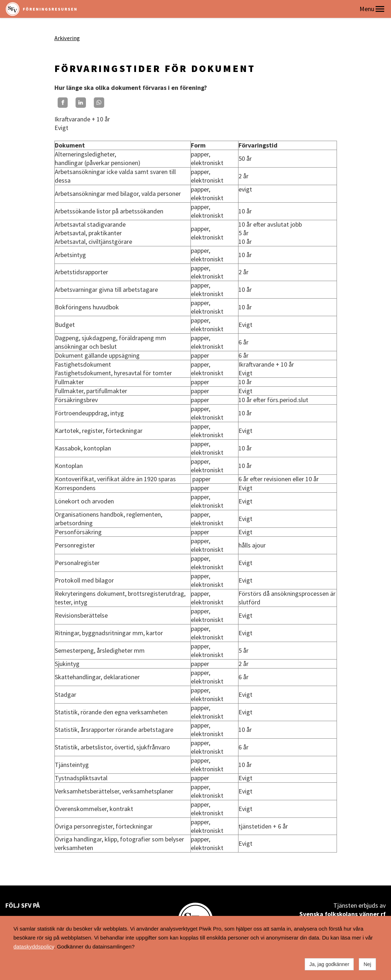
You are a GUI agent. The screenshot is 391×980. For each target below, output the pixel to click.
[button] (380, 9)
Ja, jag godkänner (329, 964)
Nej (367, 964)
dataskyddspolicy (34, 947)
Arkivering (67, 38)
